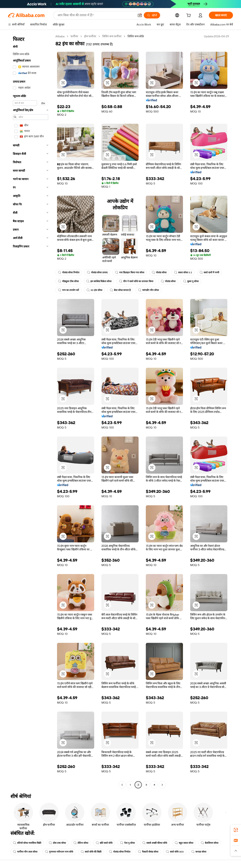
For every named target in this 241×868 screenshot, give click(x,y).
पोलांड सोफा (159, 272)
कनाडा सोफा (199, 852)
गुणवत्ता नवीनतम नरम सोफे (59, 852)
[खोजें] (152, 15)
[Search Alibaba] (96, 15)
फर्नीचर (74, 36)
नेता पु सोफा (127, 843)
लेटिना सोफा (81, 843)
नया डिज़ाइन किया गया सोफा (130, 272)
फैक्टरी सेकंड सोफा (148, 852)
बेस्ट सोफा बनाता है (120, 290)
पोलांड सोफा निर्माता (69, 272)
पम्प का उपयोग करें (68, 290)
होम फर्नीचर (90, 36)
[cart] (189, 16)
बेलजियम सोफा (210, 843)
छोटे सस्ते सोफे (104, 843)
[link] (236, 830)
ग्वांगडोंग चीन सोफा (149, 290)
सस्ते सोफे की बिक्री (91, 852)
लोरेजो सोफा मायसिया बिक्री (27, 843)
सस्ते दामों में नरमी (209, 272)
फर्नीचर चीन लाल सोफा (25, 852)
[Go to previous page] (122, 785)
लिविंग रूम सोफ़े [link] (136, 36)
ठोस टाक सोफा (57, 843)
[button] (140, 15)
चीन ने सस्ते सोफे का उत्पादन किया (136, 281)
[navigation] (31, 411)
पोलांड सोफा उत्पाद (97, 272)
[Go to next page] (162, 785)
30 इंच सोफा (94, 290)
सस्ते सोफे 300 (175, 852)
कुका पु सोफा (191, 281)
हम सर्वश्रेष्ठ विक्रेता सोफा (99, 281)
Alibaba (60, 36)
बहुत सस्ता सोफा (184, 843)
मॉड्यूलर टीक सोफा (68, 281)
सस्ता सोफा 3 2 (183, 272)
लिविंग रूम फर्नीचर (112, 36)
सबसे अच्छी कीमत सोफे (155, 843)
